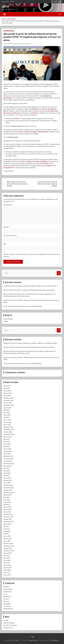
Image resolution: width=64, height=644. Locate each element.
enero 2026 (7, 396)
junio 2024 (7, 442)
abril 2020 (6, 563)
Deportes (6, 587)
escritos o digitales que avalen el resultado (34, 162)
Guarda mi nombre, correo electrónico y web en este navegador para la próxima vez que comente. (31, 255)
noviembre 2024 (8, 430)
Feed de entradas (9, 623)
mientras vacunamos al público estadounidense (33, 132)
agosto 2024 (7, 437)
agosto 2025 (7, 408)
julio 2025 (6, 410)
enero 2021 (7, 541)
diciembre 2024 (8, 427)
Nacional (6, 599)
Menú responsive (60, 2)
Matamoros (7, 596)
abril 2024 (6, 447)
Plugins (6, 321)
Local (5, 594)
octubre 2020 (8, 548)
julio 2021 (6, 527)
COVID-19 (35, 113)
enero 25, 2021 (8, 44)
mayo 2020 (7, 560)
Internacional (9, 31)
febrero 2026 (8, 393)
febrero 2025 (8, 422)
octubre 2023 (8, 461)
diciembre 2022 (8, 485)
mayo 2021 (7, 531)
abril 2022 (6, 505)
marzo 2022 (7, 507)
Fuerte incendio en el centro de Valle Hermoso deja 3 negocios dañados (47, 184)
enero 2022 (7, 512)
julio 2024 (6, 439)
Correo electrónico (10, 236)
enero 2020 (7, 570)
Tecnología (7, 606)
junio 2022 (7, 500)
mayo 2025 (7, 415)
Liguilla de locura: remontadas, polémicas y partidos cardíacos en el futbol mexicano (30, 286)
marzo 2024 (7, 449)
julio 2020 (6, 556)
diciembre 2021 (8, 514)
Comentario (8, 205)
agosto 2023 (7, 466)
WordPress (55, 641)
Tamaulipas (7, 604)
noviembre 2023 (8, 459)
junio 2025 (7, 413)
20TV (5, 7)
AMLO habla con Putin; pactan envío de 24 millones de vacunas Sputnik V (17, 184)
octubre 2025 (8, 403)
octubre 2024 (8, 432)
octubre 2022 (8, 490)
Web (5, 244)
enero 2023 (7, 483)
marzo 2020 (7, 565)
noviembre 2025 (8, 400)
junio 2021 (7, 529)
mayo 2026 (7, 386)
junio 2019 (7, 573)
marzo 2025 (7, 420)
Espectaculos (8, 589)
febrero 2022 (8, 510)
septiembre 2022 (9, 493)
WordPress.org (8, 628)
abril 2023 (6, 476)
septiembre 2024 (9, 434)
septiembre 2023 (9, 463)
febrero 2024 (8, 451)
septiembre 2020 (9, 551)
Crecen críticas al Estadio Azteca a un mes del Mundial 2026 (23, 306)
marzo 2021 (7, 536)
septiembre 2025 (9, 405)
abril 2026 (6, 388)
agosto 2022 (7, 495)
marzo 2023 (7, 478)
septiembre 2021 (9, 522)
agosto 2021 (7, 524)
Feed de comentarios (10, 625)
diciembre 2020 (8, 543)
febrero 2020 (8, 568)
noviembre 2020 (8, 546)
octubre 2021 (8, 519)
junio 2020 (7, 558)
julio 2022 (6, 497)
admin (16, 44)
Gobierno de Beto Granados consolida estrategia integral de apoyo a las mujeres (29, 290)
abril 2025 (6, 417)
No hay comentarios (25, 44)
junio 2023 (7, 471)
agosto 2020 (7, 553)
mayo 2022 (7, 502)
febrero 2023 (8, 480)
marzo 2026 (7, 391)
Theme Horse (33, 641)
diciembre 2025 (8, 398)
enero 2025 (7, 425)
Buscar (59, 273)
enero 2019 (7, 575)
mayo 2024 (7, 444)
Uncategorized (8, 609)
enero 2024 (7, 454)
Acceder (6, 620)
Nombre (6, 227)
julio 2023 (6, 468)
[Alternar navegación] (4, 14)
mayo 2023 (7, 473)
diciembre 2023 (8, 456)
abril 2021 (6, 534)
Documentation (8, 319)
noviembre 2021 (8, 517)
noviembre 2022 (8, 488)
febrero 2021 (8, 539)
